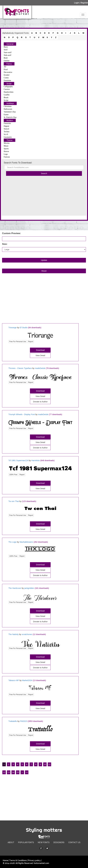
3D (5, 67)
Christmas (8, 106)
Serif (6, 50)
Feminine (7, 80)
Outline (7, 61)
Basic (6, 47)
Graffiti (7, 95)
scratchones (27, 634)
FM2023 (24, 721)
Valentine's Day (10, 112)
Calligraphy (8, 87)
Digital (6, 126)
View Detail (40, 355)
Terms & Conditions (18, 860)
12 (4, 772)
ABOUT (11, 842)
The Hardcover (15, 588)
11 (50, 764)
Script (9, 84)
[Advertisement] (44, 196)
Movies (7, 143)
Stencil (6, 129)
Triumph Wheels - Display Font (22, 414)
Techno (7, 132)
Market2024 (27, 680)
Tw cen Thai (14, 501)
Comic (6, 78)
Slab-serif (7, 55)
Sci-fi (6, 134)
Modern (10, 120)
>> (27, 772)
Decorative (8, 72)
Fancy (9, 64)
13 (9, 772)
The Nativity (14, 634)
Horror (6, 151)
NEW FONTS (44, 842)
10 (45, 764)
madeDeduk (40, 368)
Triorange (12, 328)
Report (31, 342)
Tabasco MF (14, 680)
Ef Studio (24, 328)
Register (84, 3)
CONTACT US (74, 842)
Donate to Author (40, 575)
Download (40, 350)
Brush (6, 98)
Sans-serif (8, 52)
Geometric (8, 137)
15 (18, 772)
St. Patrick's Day (10, 117)
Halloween (8, 109)
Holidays (10, 103)
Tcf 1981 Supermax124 (18, 460)
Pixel (6, 69)
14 (13, 772)
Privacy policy (34, 860)
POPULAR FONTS (26, 842)
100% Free (13, 475)
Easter (6, 115)
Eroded (6, 75)
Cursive (7, 89)
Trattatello (13, 721)
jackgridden (29, 588)
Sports (6, 149)
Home (5, 860)
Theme (10, 140)
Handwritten (9, 92)
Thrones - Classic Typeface (20, 368)
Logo (6, 154)
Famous (7, 157)
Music (6, 146)
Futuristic (7, 123)
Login (77, 3)
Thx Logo (12, 542)
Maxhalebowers (26, 542)
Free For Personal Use (18, 342)
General (10, 44)
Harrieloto (36, 460)
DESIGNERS (59, 842)
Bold (6, 58)
